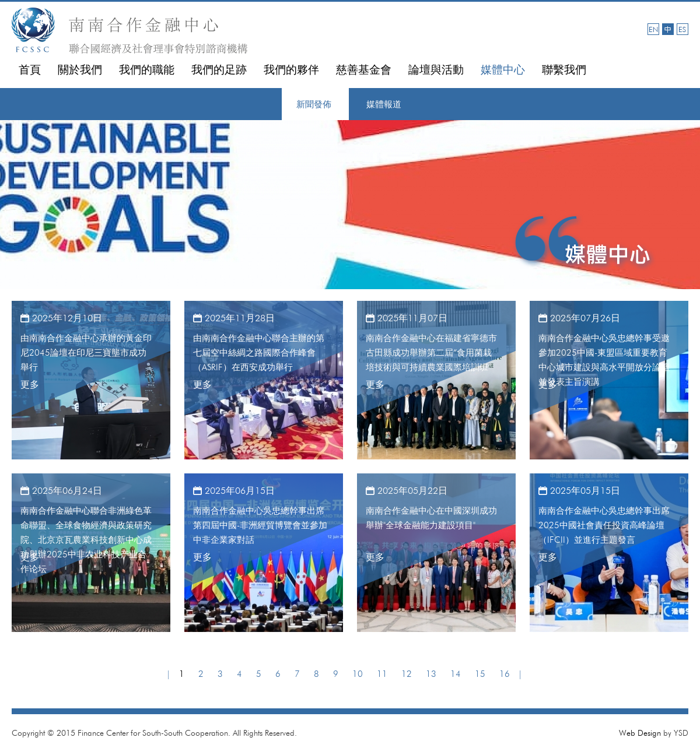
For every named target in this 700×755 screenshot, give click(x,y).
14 (456, 674)
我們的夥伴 (291, 70)
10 (358, 674)
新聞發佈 (314, 104)
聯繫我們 (564, 70)
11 (382, 674)
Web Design (640, 733)
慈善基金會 (364, 70)
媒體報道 (384, 104)
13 (431, 674)
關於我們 (80, 70)
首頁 (30, 70)
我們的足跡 (219, 70)
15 (480, 674)
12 (407, 674)
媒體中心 (503, 70)
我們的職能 (147, 70)
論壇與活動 (436, 70)
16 (505, 674)
